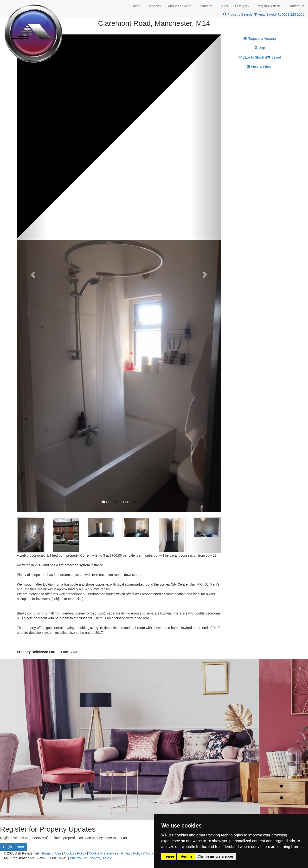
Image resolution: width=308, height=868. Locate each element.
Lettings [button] (242, 6)
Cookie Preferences (104, 853)
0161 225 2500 (291, 14)
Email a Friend (260, 67)
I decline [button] (186, 856)
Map (260, 48)
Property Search (237, 14)
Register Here (13, 847)
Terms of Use (51, 853)
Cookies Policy (75, 853)
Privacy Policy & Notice (138, 853)
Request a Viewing (260, 39)
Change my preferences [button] (215, 856)
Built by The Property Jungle (91, 858)
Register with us (269, 6)
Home (136, 6)
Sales (224, 6)
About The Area (180, 6)
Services (154, 6)
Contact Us (296, 6)
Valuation (205, 6)
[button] (32, 273)
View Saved (265, 14)
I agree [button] (169, 856)
